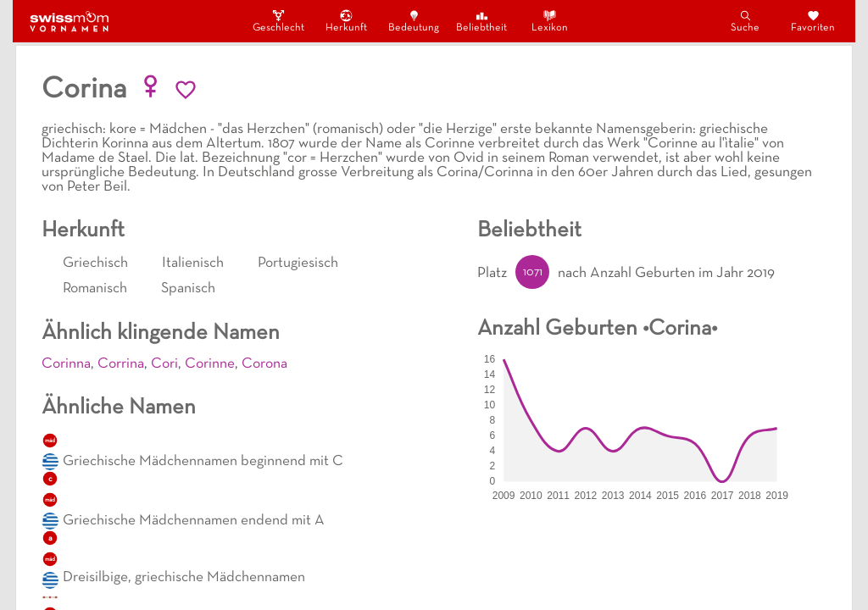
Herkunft (346, 21)
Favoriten (813, 21)
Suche (745, 21)
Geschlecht (278, 21)
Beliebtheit (481, 21)
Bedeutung (414, 21)
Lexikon (550, 21)
